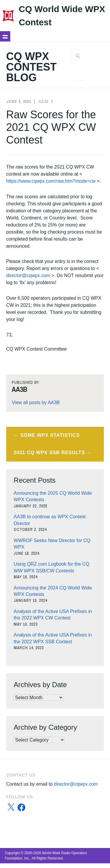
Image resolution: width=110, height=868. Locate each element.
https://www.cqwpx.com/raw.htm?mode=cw (51, 181)
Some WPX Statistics (50, 435)
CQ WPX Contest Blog (31, 67)
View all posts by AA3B (36, 403)
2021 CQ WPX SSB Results (49, 453)
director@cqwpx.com (28, 275)
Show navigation (5, 36)
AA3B (44, 101)
